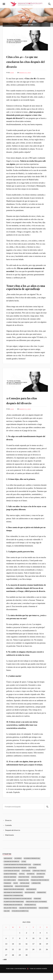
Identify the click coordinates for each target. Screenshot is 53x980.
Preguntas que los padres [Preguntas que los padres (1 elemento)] (36, 909)
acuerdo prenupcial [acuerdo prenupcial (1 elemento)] (32, 865)
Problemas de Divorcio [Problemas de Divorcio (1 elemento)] (13, 912)
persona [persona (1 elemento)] (37, 906)
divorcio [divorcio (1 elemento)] (31, 881)
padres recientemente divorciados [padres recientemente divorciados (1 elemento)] (18, 906)
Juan (12, 76)
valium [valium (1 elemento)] (7, 918)
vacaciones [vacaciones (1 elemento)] (44, 915)
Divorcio (8, 827)
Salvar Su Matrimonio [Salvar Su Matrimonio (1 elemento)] (28, 915)
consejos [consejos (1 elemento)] (37, 872)
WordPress (22, 976)
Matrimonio (9, 842)
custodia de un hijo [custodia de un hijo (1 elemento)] (12, 878)
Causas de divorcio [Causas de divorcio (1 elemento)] (12, 869)
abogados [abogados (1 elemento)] (8, 865)
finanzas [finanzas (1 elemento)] (8, 890)
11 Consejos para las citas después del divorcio (24, 405)
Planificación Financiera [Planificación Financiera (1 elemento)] (14, 909)
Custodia (8, 832)
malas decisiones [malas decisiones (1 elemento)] (22, 893)
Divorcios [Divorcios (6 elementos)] (41, 881)
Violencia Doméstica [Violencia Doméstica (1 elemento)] (20, 918)
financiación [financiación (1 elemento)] (23, 887)
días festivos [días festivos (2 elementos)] (24, 884)
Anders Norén (42, 976)
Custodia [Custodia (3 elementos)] (32, 875)
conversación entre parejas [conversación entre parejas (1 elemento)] (15, 875)
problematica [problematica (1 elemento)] (30, 912)
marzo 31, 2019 (26, 76)
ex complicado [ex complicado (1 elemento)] (10, 887)
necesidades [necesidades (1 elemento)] (30, 900)
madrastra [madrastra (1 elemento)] (8, 893)
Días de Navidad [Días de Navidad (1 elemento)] (10, 884)
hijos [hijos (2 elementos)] (16, 890)
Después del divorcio (13, 837)
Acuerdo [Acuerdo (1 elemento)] (18, 865)
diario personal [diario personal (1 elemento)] (10, 881)
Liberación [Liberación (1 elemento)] (36, 890)
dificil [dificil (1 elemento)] (22, 881)
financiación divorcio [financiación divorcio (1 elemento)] (40, 887)
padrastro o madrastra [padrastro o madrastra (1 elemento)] (13, 903)
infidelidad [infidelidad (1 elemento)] (25, 890)
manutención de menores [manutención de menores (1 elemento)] (14, 896)
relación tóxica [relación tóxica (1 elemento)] (10, 915)
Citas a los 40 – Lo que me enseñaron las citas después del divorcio (26, 62)
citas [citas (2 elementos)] (24, 869)
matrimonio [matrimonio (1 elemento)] (31, 896)
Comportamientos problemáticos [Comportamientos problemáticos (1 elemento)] (17, 872)
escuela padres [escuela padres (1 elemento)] (38, 884)
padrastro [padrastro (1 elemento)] (42, 900)
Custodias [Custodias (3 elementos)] (26, 878)
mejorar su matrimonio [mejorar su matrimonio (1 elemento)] (13, 900)
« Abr (5, 967)
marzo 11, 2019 (26, 416)
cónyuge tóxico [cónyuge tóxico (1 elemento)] (39, 878)
